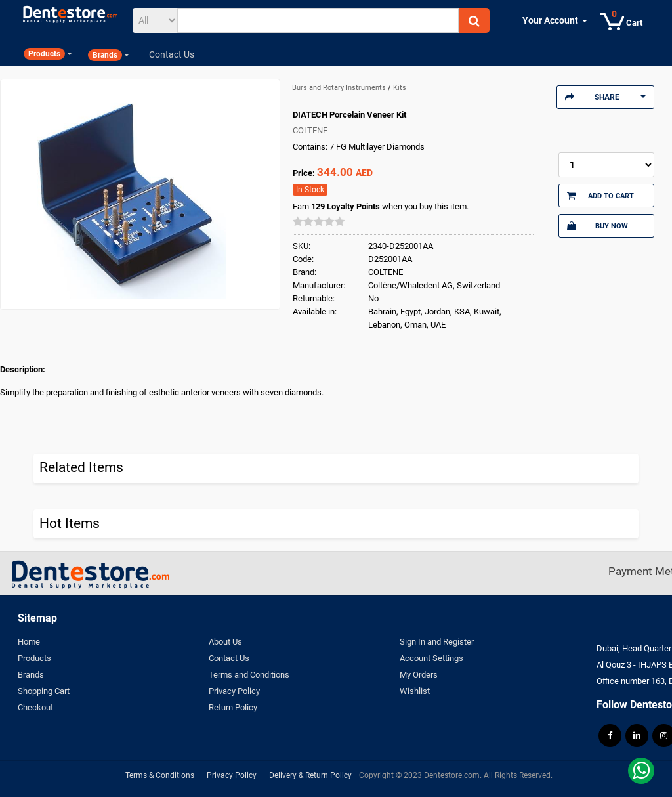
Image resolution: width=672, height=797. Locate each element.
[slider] (319, 221)
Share (605, 97)
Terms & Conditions (160, 775)
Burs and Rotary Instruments (340, 88)
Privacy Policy (234, 691)
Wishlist (415, 691)
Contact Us (229, 658)
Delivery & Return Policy (310, 775)
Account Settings (431, 658)
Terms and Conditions (249, 675)
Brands (31, 675)
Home (29, 642)
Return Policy (233, 707)
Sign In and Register (437, 642)
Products (34, 658)
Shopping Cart (44, 691)
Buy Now (598, 226)
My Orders (419, 675)
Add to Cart (601, 196)
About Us (225, 642)
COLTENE (310, 130)
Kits (400, 88)
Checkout (35, 707)
